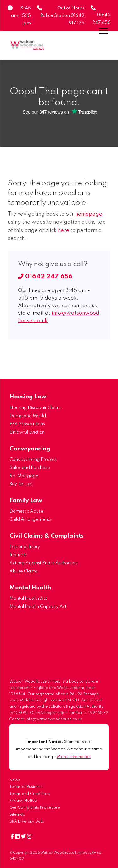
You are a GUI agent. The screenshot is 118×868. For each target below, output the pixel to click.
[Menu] (103, 31)
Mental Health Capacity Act (38, 607)
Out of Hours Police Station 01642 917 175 (62, 16)
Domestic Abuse (26, 511)
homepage (89, 214)
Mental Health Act (28, 599)
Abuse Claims (24, 571)
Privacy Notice (23, 801)
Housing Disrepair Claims (35, 408)
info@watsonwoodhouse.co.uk (54, 719)
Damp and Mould (28, 416)
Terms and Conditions (30, 794)
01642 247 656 (45, 277)
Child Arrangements (30, 519)
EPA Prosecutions (27, 424)
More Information (74, 757)
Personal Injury (25, 547)
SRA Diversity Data (27, 821)
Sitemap (17, 815)
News (15, 780)
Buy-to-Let (21, 484)
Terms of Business (26, 787)
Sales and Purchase (30, 468)
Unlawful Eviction (27, 432)
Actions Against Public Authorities (43, 563)
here (64, 230)
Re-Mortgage (24, 476)
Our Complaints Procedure (35, 808)
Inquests (18, 555)
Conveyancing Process (33, 460)
